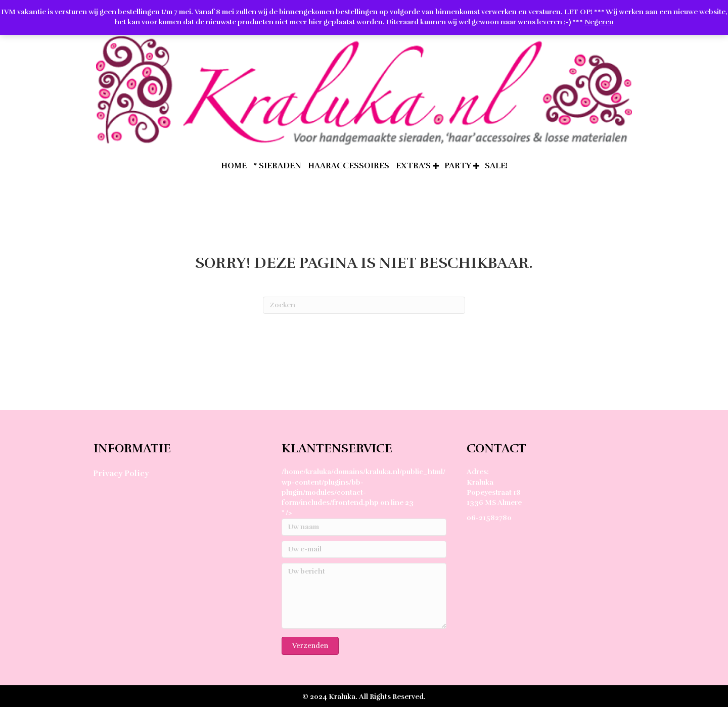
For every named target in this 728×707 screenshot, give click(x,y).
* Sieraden (277, 166)
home (234, 166)
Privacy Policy (121, 474)
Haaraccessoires (349, 166)
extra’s (413, 166)
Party (458, 166)
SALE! (496, 166)
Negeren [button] (599, 22)
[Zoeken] (364, 305)
